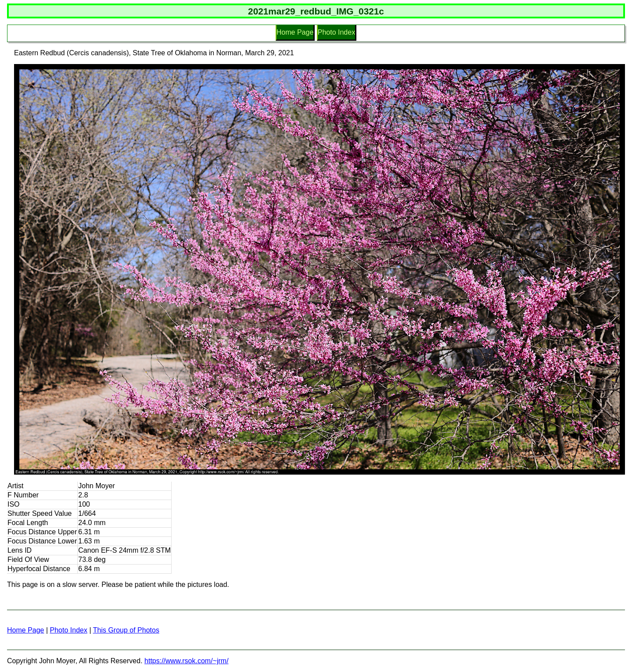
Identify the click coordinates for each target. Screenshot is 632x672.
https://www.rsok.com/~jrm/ (187, 661)
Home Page (295, 32)
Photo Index (336, 32)
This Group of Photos (126, 630)
